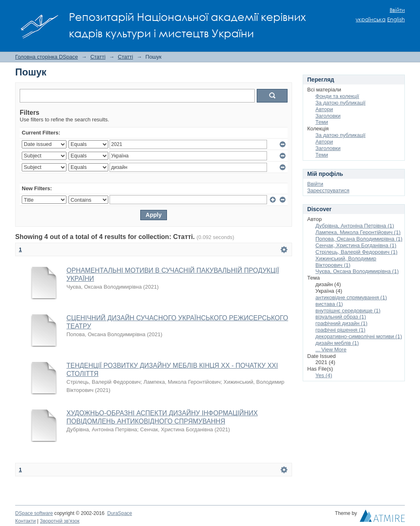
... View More (331, 350)
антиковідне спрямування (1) (351, 297)
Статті (98, 57)
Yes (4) (324, 375)
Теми (322, 122)
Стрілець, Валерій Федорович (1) (356, 252)
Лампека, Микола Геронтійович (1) (358, 232)
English (396, 19)
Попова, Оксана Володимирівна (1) (359, 239)
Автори (324, 109)
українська (371, 19)
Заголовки (328, 116)
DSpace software (34, 513)
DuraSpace (119, 513)
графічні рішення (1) (340, 330)
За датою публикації (340, 103)
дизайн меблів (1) (337, 343)
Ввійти (397, 10)
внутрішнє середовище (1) (348, 311)
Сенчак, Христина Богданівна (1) (356, 245)
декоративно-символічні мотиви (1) (359, 336)
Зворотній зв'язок (60, 521)
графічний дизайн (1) (341, 323)
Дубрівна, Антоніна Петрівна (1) (355, 226)
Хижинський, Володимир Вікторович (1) (346, 262)
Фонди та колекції (337, 96)
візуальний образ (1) (341, 317)
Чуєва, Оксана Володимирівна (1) (357, 271)
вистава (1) (329, 304)
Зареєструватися (328, 190)
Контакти (25, 521)
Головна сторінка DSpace (47, 57)
